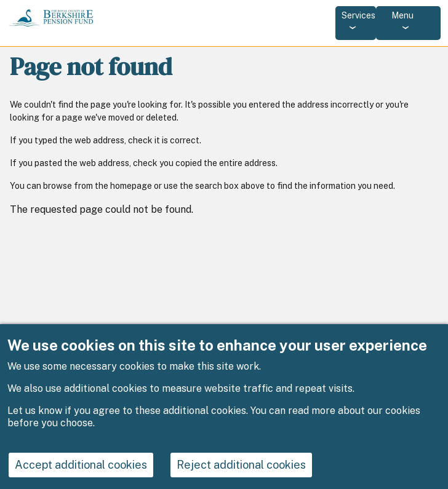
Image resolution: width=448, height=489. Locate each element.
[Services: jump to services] (356, 23)
